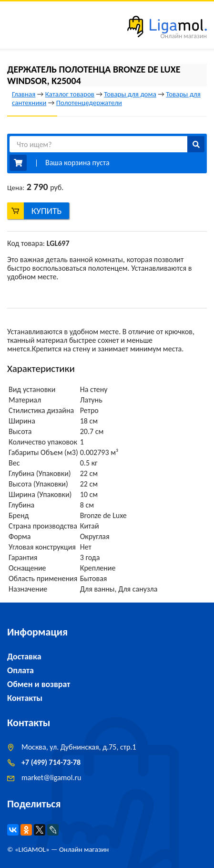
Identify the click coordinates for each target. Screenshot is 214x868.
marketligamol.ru (51, 778)
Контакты (25, 698)
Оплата (20, 670)
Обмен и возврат (39, 684)
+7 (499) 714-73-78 (51, 762)
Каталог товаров (70, 94)
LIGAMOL (32, 849)
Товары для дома (130, 94)
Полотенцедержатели (89, 103)
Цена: (16, 188)
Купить (47, 211)
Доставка (24, 656)
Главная (24, 94)
